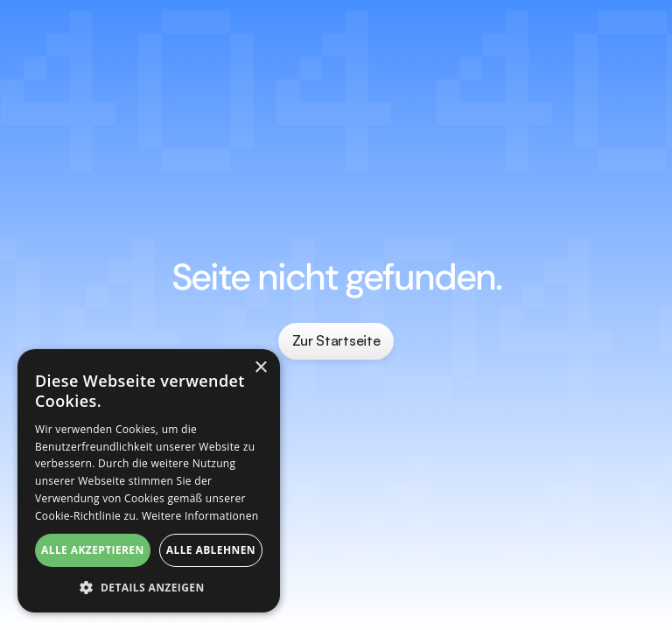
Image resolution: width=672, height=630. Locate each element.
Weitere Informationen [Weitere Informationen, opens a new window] (200, 516)
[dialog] (149, 481)
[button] (149, 587)
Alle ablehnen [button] (211, 550)
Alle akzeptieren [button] (93, 550)
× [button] (260, 368)
